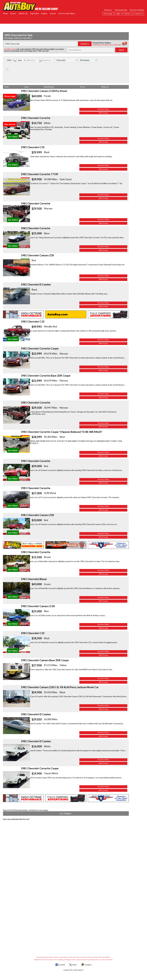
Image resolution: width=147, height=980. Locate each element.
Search (13, 13)
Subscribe (34, 13)
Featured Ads (45, 957)
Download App (121, 10)
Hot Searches (109, 960)
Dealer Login (75, 960)
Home (5, 13)
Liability (83, 960)
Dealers (44, 13)
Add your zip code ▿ (22, 38)
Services (80, 957)
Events (53, 13)
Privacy (88, 960)
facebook (62, 965)
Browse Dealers (55, 957)
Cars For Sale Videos (67, 13)
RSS (35, 960)
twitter (75, 965)
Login (118, 14)
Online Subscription (100, 957)
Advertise (40, 960)
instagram (88, 965)
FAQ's (109, 957)
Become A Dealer (137, 10)
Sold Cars (108, 10)
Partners (127, 14)
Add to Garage (111, 115)
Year (26, 87)
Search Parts (73, 957)
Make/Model (49, 87)
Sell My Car (23, 13)
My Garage (108, 14)
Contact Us (138, 14)
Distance (105, 87)
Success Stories (54, 960)
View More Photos (111, 111)
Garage (61, 960)
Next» (68, 946)
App (92, 960)
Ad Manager (67, 960)
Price (83, 87)
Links (103, 960)
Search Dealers (65, 957)
